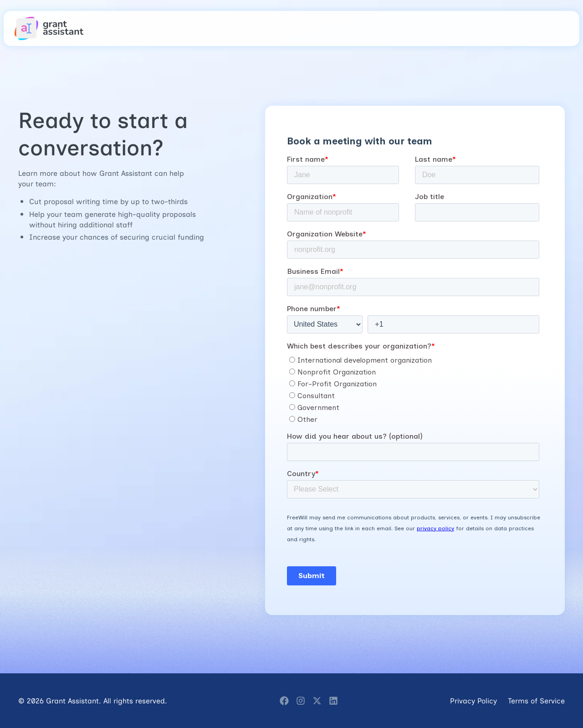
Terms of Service (536, 700)
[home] (49, 28)
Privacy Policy (473, 700)
